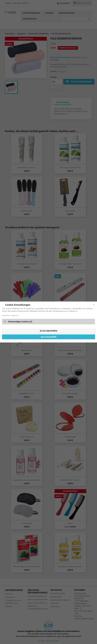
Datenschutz (6, 315)
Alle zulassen (49, 337)
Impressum (15, 315)
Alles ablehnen (48, 331)
